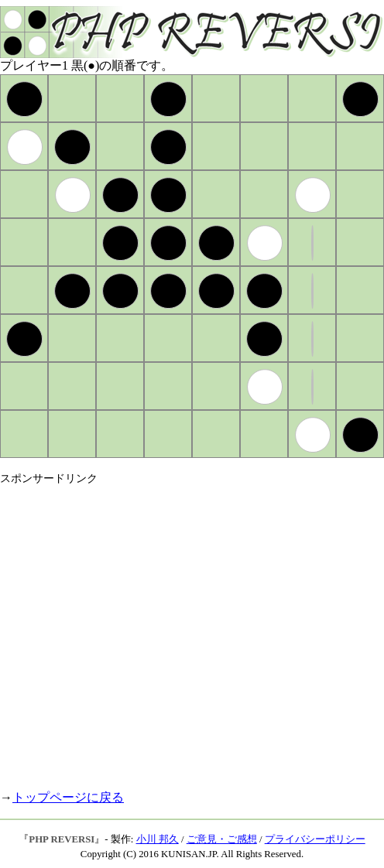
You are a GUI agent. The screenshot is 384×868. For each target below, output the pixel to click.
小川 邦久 (158, 839)
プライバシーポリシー (315, 839)
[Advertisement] (145, 631)
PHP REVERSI (62, 839)
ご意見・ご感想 (222, 839)
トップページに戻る (68, 797)
